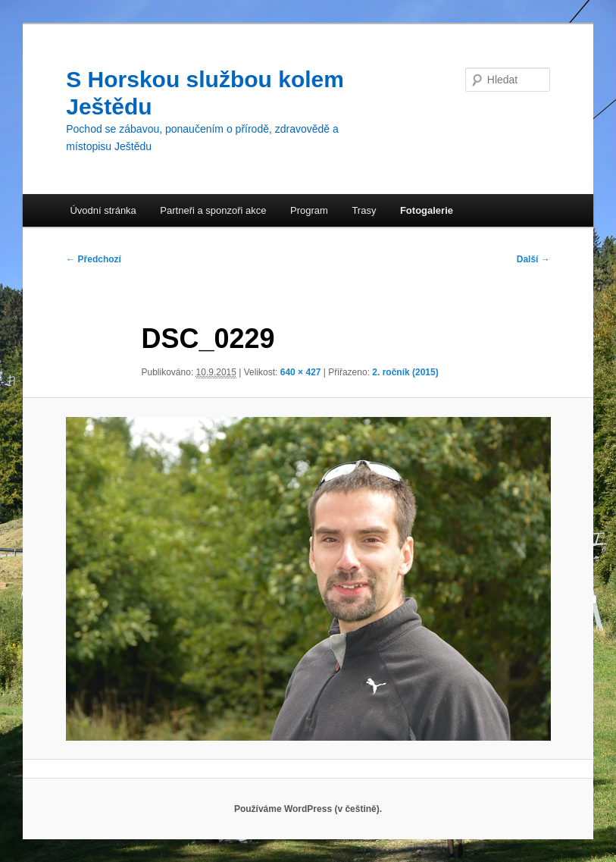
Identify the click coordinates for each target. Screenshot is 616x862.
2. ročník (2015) (405, 372)
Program (309, 210)
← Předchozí (94, 259)
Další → (533, 259)
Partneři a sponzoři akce (213, 210)
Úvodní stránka (103, 210)
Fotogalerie (427, 210)
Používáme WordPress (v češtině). (308, 809)
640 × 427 (301, 372)
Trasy (364, 210)
